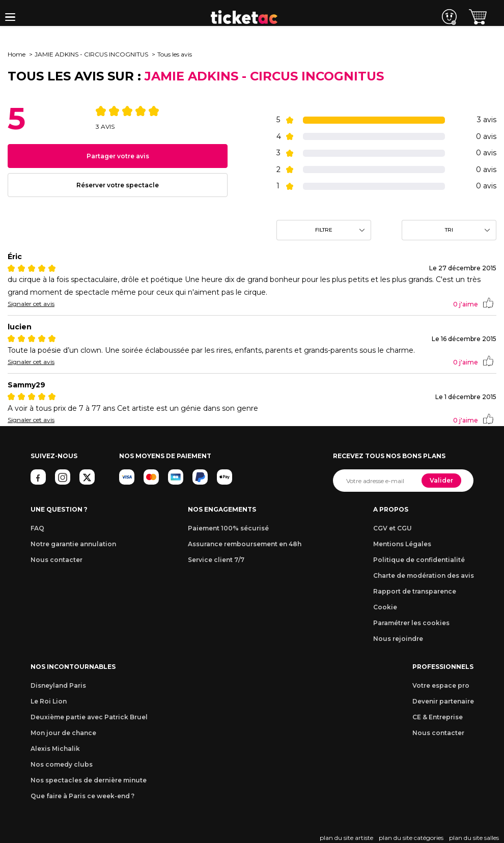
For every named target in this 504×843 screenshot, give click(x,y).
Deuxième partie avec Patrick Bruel (89, 717)
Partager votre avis (118, 156)
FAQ (37, 528)
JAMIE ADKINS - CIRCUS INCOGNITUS (91, 54)
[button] (10, 17)
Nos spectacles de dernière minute (89, 780)
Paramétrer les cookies (411, 623)
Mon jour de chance (63, 733)
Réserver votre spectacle (118, 185)
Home (17, 54)
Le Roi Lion (49, 701)
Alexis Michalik (55, 749)
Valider (441, 480)
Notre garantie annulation (73, 544)
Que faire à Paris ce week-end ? (82, 796)
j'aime (473, 304)
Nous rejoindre (398, 639)
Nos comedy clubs (62, 764)
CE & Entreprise (438, 717)
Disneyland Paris (58, 685)
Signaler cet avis (31, 304)
